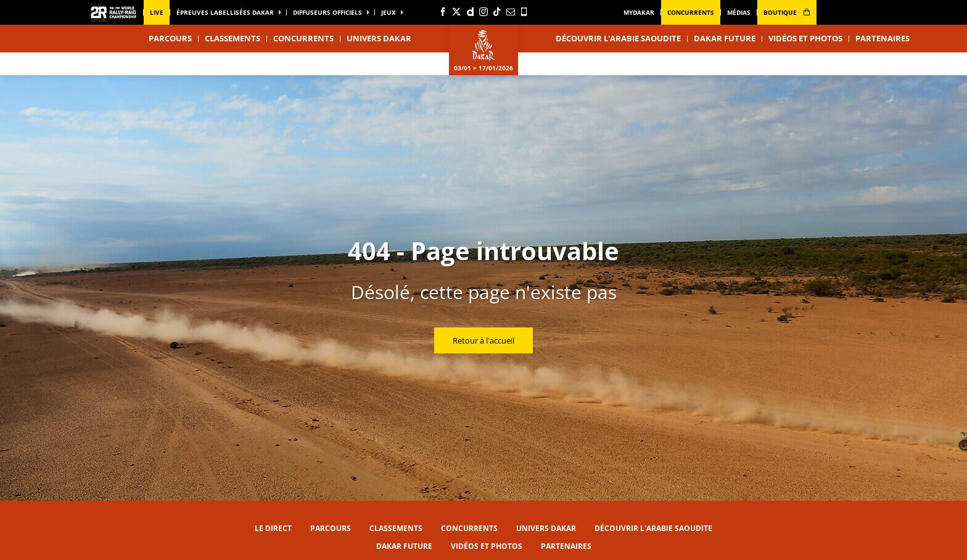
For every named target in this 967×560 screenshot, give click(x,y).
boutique (787, 12)
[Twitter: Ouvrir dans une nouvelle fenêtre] (456, 12)
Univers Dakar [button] (379, 38)
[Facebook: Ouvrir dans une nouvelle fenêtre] (443, 12)
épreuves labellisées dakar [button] (225, 12)
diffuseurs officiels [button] (327, 12)
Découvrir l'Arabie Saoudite (618, 38)
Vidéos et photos (805, 38)
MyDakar (639, 12)
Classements (232, 38)
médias (739, 12)
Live (157, 12)
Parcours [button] (170, 38)
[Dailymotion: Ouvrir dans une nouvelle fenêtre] (470, 12)
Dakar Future (725, 38)
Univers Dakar (546, 528)
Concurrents (691, 12)
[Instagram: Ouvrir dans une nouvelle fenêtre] (483, 12)
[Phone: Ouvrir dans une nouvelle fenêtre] (524, 12)
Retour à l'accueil (483, 340)
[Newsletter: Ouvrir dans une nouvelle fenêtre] (511, 12)
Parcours (331, 528)
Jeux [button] (389, 12)
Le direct (273, 528)
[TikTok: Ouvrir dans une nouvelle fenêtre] (497, 12)
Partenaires (883, 38)
